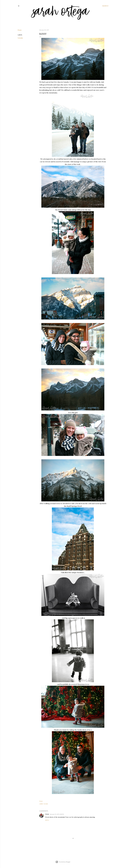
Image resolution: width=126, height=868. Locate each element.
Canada (20, 38)
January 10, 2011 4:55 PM (57, 814)
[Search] (105, 6)
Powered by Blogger (63, 862)
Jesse (47, 814)
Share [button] (20, 30)
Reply (47, 820)
